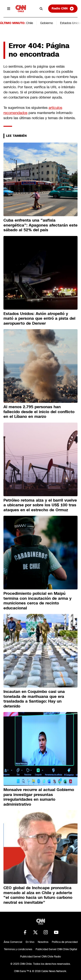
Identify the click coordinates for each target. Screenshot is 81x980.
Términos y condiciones (18, 949)
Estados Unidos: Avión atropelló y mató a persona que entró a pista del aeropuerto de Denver (39, 319)
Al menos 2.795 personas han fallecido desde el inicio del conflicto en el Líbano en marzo (39, 412)
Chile (30, 23)
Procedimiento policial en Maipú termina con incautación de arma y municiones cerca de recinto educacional (37, 601)
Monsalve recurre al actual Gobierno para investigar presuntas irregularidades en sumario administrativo (39, 797)
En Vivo (30, 942)
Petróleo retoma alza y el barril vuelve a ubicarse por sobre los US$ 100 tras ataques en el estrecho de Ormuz (40, 505)
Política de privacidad (65, 942)
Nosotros (43, 942)
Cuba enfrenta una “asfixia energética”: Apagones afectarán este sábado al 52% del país (40, 225)
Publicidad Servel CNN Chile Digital (56, 949)
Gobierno (47, 23)
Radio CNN (63, 9)
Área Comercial (13, 942)
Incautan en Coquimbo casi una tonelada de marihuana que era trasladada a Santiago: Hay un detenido (34, 699)
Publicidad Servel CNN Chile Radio (40, 957)
